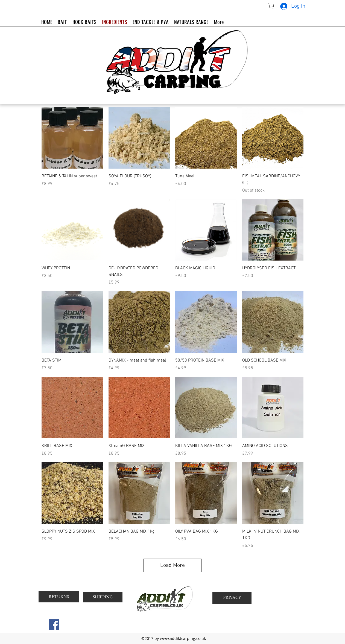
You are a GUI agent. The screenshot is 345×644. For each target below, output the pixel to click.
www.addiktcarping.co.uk (183, 638)
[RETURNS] (59, 597)
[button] (271, 6)
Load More (172, 565)
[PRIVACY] (232, 598)
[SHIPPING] (103, 597)
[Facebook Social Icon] (54, 625)
